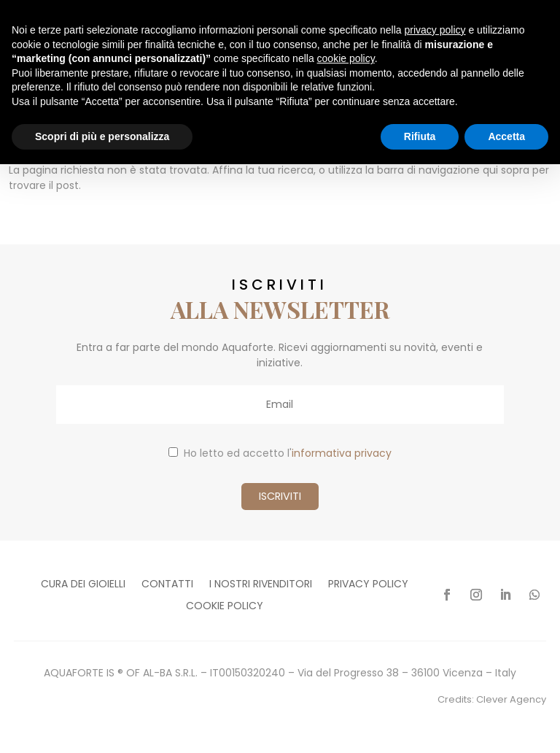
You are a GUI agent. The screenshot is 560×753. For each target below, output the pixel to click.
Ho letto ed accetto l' (280, 453)
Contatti (167, 585)
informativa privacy (342, 453)
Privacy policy (368, 585)
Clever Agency (511, 699)
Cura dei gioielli (83, 585)
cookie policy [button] (346, 58)
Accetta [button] (506, 136)
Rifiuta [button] (420, 136)
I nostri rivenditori (261, 585)
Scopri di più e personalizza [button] (102, 136)
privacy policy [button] (435, 30)
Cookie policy (225, 607)
